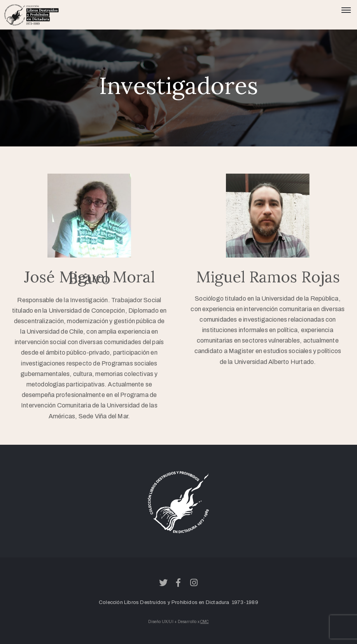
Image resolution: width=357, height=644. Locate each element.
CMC (205, 622)
